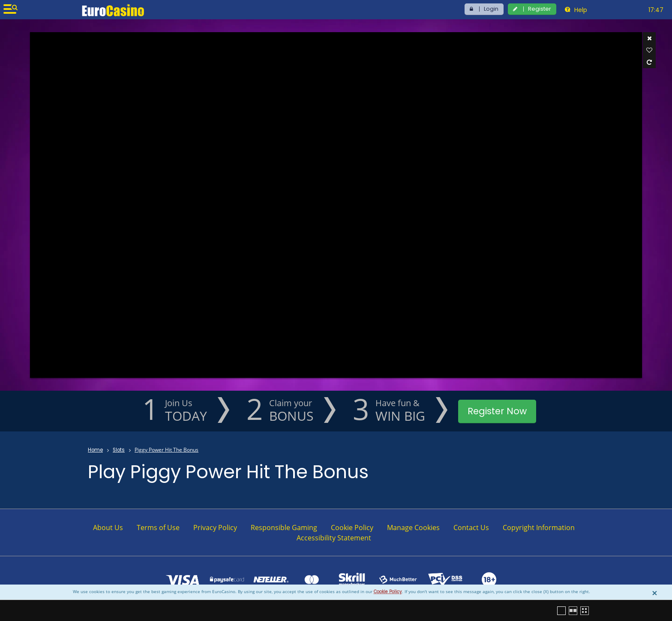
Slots (119, 450)
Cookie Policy (388, 592)
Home (95, 450)
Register (540, 9)
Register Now (497, 411)
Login (491, 9)
